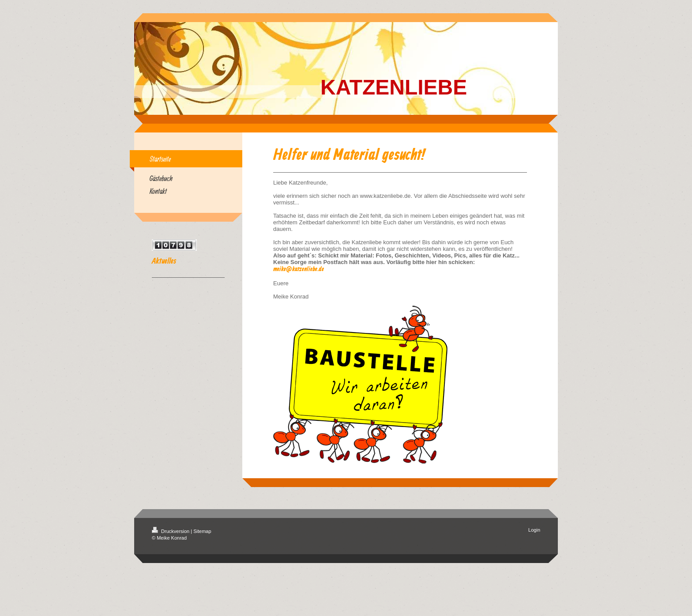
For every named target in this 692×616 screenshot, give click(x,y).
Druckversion (171, 531)
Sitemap (202, 531)
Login (534, 530)
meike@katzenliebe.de (299, 269)
